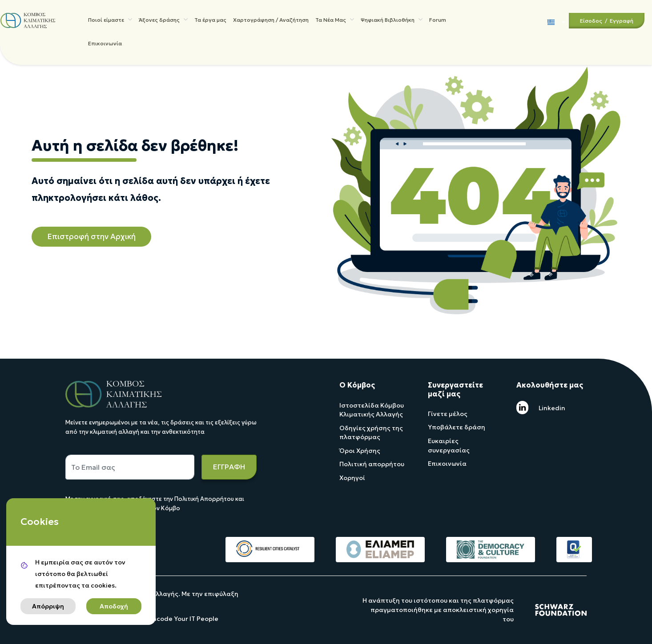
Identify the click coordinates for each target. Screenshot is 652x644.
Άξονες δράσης (163, 20)
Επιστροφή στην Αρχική (91, 236)
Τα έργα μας (210, 21)
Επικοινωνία (105, 48)
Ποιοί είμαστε (110, 20)
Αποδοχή (114, 606)
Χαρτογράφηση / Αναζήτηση (271, 21)
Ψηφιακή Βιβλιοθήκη (392, 20)
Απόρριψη (48, 606)
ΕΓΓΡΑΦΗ (229, 467)
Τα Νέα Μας (335, 20)
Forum (438, 21)
